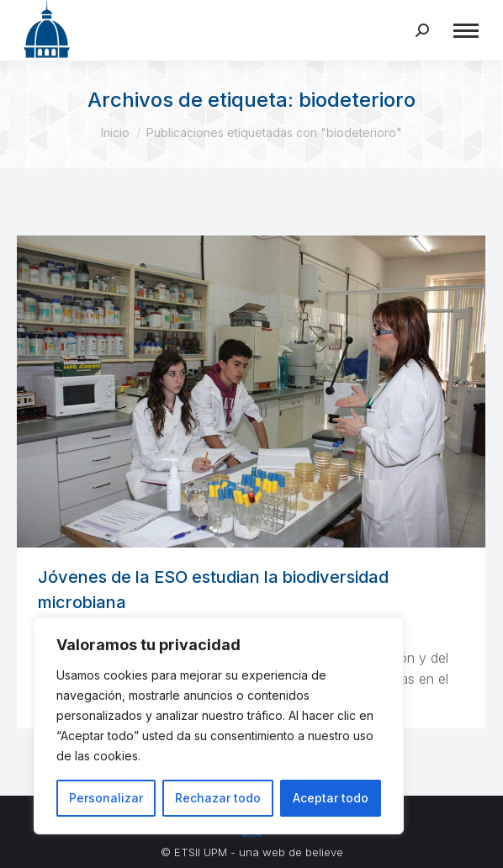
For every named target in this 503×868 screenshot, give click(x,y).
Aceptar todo (331, 798)
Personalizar (106, 798)
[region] (219, 726)
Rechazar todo (218, 798)
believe (324, 852)
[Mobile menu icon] (466, 31)
